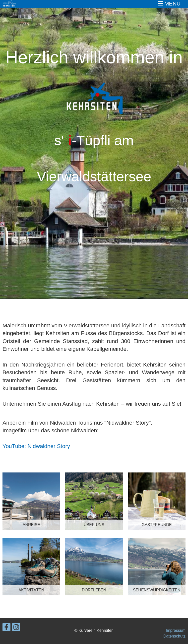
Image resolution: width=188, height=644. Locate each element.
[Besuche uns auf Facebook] (6, 628)
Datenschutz (174, 636)
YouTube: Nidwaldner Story (36, 446)
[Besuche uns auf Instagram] (16, 628)
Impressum (176, 630)
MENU (169, 4)
